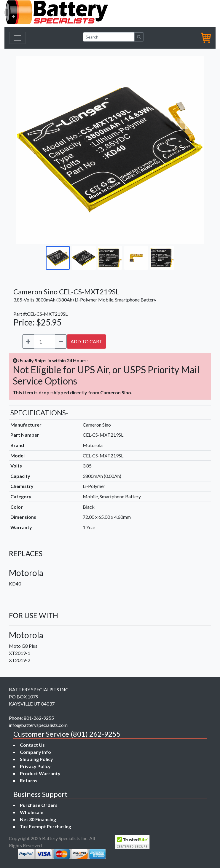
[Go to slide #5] (162, 258)
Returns (29, 780)
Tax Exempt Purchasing (46, 826)
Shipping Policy (36, 759)
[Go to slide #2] (84, 258)
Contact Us (32, 745)
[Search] (109, 37)
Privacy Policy (35, 766)
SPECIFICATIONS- (39, 413)
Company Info (35, 752)
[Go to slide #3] (110, 258)
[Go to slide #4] (136, 258)
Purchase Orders (39, 805)
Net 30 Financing (38, 819)
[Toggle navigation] (17, 38)
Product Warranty (40, 773)
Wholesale (32, 812)
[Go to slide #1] (58, 258)
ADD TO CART (86, 341)
